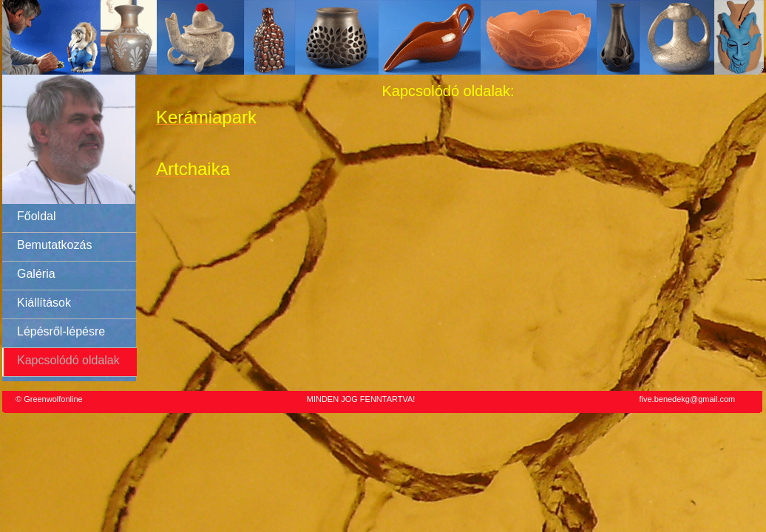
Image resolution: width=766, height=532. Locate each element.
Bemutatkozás (54, 245)
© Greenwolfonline (49, 399)
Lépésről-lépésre (61, 331)
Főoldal (36, 216)
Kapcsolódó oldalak (68, 360)
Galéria (36, 274)
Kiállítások (44, 303)
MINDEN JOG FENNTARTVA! (361, 399)
